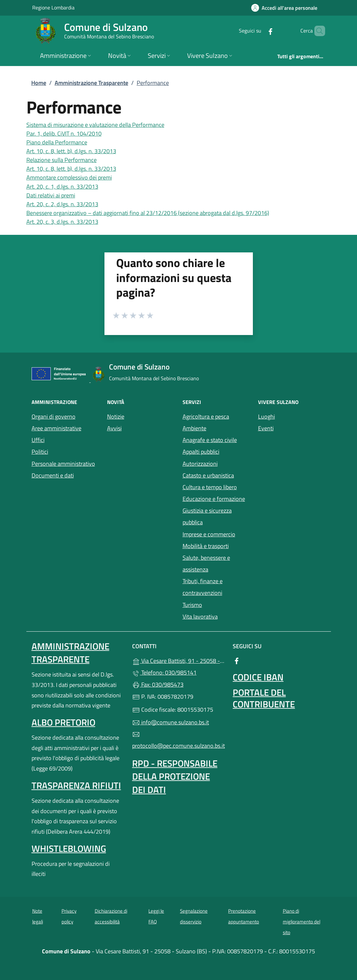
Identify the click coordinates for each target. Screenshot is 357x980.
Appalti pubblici (201, 452)
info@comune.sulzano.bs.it (171, 722)
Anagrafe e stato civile (210, 440)
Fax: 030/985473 (158, 685)
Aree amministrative (56, 428)
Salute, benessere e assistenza (216, 564)
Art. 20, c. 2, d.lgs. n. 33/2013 (62, 204)
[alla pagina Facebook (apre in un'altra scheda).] (259, 31)
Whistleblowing (69, 848)
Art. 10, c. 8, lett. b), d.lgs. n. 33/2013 (71, 151)
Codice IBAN (258, 677)
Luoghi (292, 416)
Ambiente (194, 428)
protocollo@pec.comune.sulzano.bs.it (178, 740)
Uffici (38, 440)
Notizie (116, 416)
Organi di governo (54, 416)
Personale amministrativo (63, 464)
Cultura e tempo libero (210, 487)
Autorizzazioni (200, 464)
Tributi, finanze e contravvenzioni (203, 587)
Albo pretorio (63, 722)
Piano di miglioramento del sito (302, 921)
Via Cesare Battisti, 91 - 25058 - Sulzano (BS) (178, 660)
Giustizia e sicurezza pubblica (207, 516)
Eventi (292, 428)
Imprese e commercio (209, 534)
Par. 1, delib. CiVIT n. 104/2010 (64, 134)
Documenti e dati (53, 475)
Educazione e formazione (214, 499)
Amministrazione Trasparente (91, 83)
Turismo (192, 605)
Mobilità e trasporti (216, 545)
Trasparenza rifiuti (76, 785)
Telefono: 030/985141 (164, 672)
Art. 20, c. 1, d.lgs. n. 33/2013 (62, 187)
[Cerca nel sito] (317, 31)
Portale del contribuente (264, 698)
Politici (40, 452)
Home (39, 83)
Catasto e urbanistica (208, 475)
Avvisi (114, 428)
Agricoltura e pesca (206, 416)
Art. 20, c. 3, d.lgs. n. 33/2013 (62, 222)
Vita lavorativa (200, 617)
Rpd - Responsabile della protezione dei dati (175, 776)
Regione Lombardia (53, 7)
